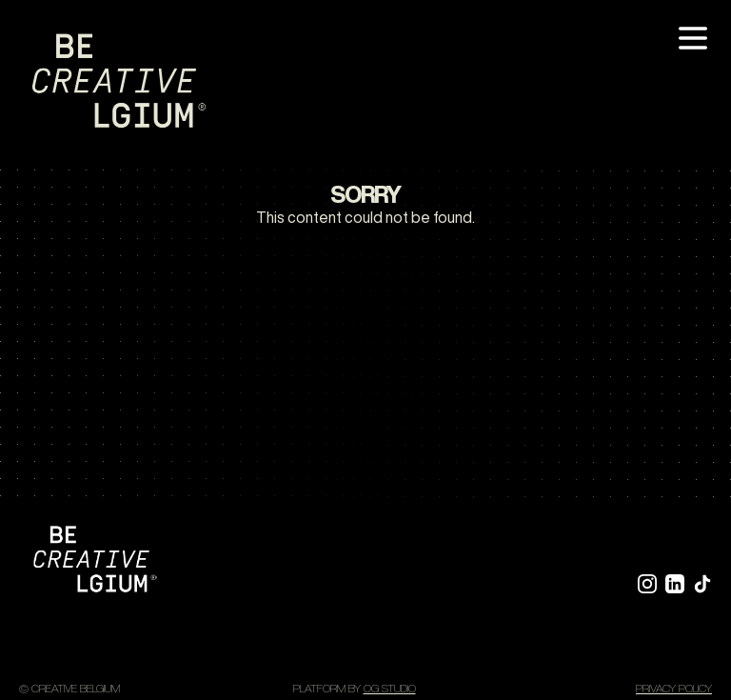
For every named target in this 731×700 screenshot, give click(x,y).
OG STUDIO (390, 688)
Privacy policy (674, 688)
